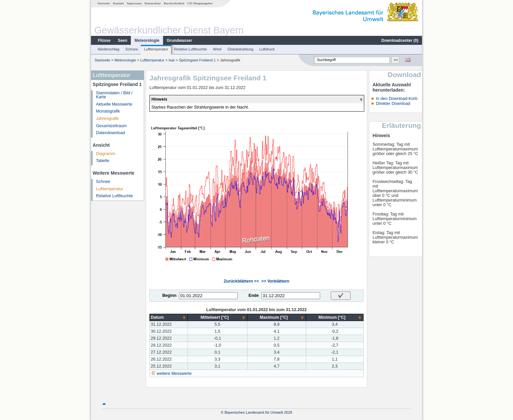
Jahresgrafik (107, 119)
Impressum (134, 3)
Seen (123, 41)
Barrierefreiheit (174, 3)
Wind (217, 49)
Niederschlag (108, 49)
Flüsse (104, 41)
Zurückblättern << (241, 281)
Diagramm (106, 154)
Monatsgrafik (108, 111)
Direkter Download (393, 104)
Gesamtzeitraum (111, 126)
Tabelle (103, 161)
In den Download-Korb (397, 99)
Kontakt (118, 3)
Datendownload (111, 133)
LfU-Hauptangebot (200, 3)
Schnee (132, 49)
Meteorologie (147, 41)
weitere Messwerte (174, 374)
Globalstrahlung (240, 49)
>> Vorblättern (275, 281)
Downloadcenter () (400, 41)
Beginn (170, 295)
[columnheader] (169, 318)
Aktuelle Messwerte (114, 104)
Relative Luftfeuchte (190, 49)
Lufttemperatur (156, 49)
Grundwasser (179, 41)
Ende (254, 295)
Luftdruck (267, 49)
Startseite (104, 3)
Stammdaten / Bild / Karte (114, 95)
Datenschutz (153, 3)
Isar (172, 60)
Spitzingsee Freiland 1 (197, 60)
